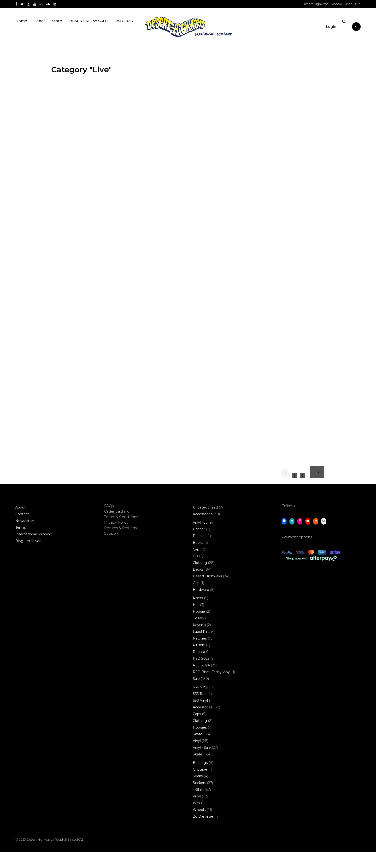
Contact (22, 530)
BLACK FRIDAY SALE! (89, 29)
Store (57, 29)
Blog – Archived (28, 557)
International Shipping (34, 550)
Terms (21, 544)
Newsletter (25, 537)
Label (40, 29)
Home (21, 29)
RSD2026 (124, 29)
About (21, 523)
